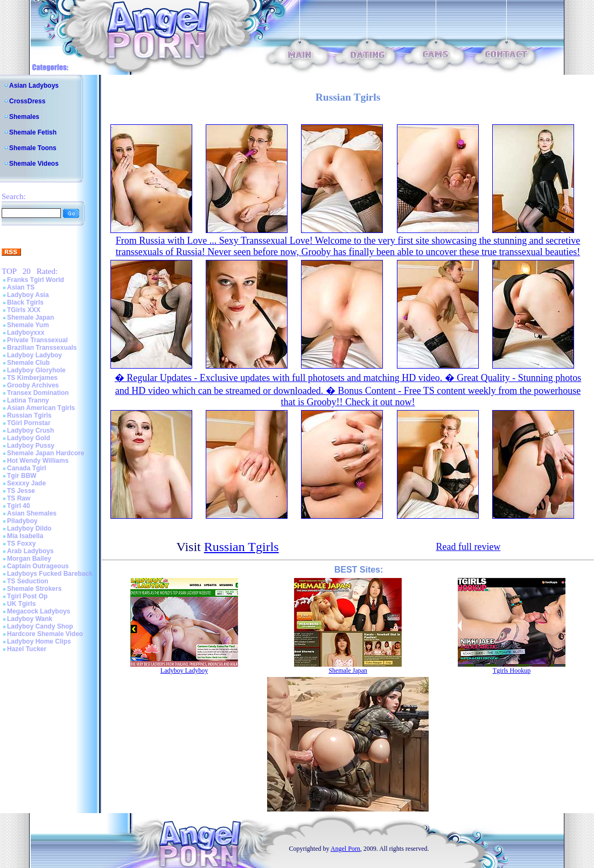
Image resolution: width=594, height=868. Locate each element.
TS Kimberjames (32, 378)
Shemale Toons (33, 148)
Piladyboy (22, 521)
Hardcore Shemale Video (45, 634)
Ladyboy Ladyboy (34, 355)
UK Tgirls (21, 604)
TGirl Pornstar (29, 423)
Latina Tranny (28, 400)
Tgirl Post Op (27, 596)
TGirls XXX (24, 310)
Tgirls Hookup (512, 671)
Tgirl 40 (19, 506)
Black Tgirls (25, 302)
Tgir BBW (22, 476)
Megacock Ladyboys (39, 611)
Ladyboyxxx (26, 333)
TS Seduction (28, 581)
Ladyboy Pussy (31, 446)
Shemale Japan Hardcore (46, 453)
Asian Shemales (32, 513)
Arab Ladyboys (30, 551)
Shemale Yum (28, 325)
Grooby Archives (33, 385)
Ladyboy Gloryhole (36, 370)
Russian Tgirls (29, 415)
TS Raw (19, 498)
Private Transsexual (37, 340)
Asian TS (21, 287)
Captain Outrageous (38, 566)
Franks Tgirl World (36, 280)
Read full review (468, 547)
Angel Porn (345, 849)
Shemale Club (28, 363)
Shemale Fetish (33, 132)
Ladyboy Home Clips (39, 641)
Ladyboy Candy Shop (40, 626)
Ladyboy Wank (30, 619)
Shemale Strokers (34, 589)
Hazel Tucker (27, 649)
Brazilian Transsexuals (42, 348)
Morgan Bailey (29, 559)
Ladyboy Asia (28, 295)
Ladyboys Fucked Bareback (50, 574)
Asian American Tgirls (41, 408)
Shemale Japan (30, 317)
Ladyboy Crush (30, 431)
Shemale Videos (34, 164)
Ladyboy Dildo (29, 528)
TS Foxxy (21, 544)
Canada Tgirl (27, 468)
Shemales (24, 117)
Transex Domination (38, 393)
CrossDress (27, 101)
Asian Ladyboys (34, 86)
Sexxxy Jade (26, 483)
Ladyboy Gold (29, 438)
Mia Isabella (25, 536)
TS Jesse (21, 491)
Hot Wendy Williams (38, 461)
